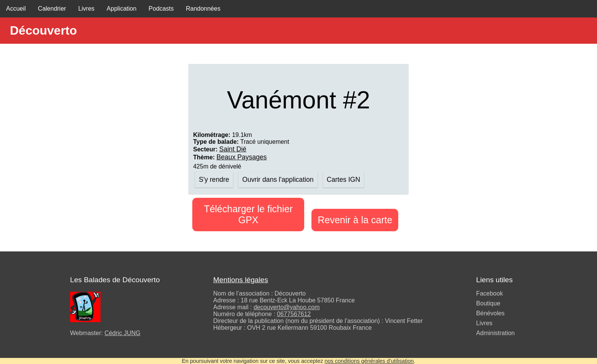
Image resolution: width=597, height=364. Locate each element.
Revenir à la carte (355, 220)
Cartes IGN (343, 180)
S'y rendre (214, 180)
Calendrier (52, 9)
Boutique (488, 303)
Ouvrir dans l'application (278, 180)
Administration (496, 333)
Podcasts (161, 9)
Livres (86, 9)
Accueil (16, 9)
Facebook (490, 293)
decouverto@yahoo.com (287, 307)
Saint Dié (233, 149)
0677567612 (294, 314)
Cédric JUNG (122, 333)
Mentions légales (241, 280)
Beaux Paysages (242, 157)
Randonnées (203, 9)
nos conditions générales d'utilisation (369, 361)
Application (121, 9)
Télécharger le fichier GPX (248, 214)
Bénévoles (491, 313)
